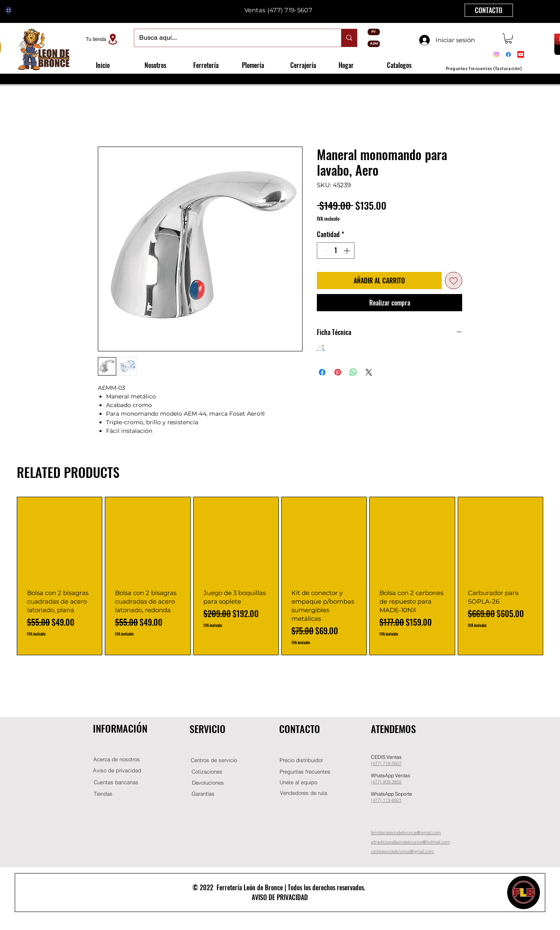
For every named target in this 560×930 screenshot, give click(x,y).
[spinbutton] (336, 251)
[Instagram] (496, 54)
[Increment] (348, 251)
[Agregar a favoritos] (454, 281)
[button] (508, 38)
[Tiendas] (103, 794)
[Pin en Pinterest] (338, 372)
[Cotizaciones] (207, 772)
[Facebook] (508, 54)
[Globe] (9, 10)
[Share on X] (369, 372)
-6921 (396, 800)
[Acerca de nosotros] (117, 759)
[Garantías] (203, 794)
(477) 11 (379, 800)
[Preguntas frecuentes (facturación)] (484, 69)
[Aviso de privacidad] (117, 770)
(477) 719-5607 (290, 10)
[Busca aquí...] (231, 38)
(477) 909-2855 (386, 782)
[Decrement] (324, 251)
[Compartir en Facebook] (322, 372)
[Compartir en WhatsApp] (353, 372)
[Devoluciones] (208, 783)
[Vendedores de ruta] (303, 793)
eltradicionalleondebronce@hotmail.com (410, 842)
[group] (280, 576)
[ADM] (374, 44)
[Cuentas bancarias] (116, 782)
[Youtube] (521, 54)
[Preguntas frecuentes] (305, 772)
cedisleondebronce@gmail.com (402, 851)
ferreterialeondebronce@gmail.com (406, 833)
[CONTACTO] (489, 10)
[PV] (374, 32)
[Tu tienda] (103, 39)
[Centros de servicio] (214, 760)
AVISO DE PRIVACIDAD (280, 897)
